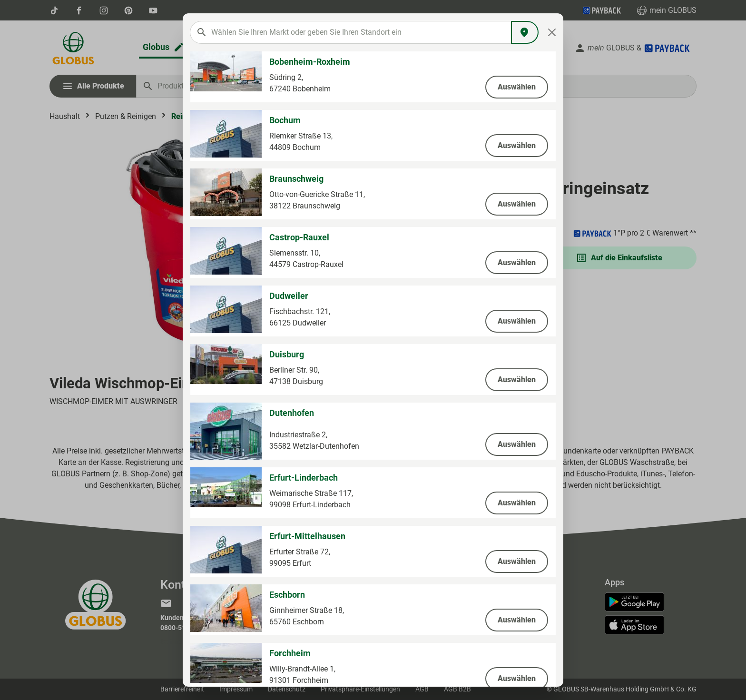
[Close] (552, 32)
